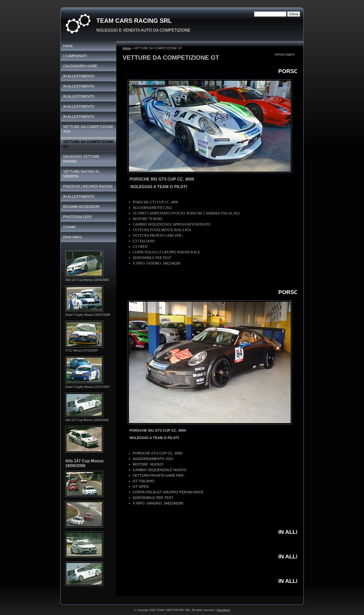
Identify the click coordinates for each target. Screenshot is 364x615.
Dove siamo (73, 237)
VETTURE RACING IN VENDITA (81, 174)
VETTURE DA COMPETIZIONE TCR (88, 129)
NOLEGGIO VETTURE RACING (81, 159)
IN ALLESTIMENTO (79, 76)
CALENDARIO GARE (80, 66)
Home (127, 48)
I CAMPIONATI (75, 56)
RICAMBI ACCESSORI (81, 207)
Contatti (69, 227)
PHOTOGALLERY (78, 217)
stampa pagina (285, 54)
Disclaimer (224, 610)
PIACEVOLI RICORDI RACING (88, 186)
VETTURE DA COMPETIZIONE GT (88, 144)
